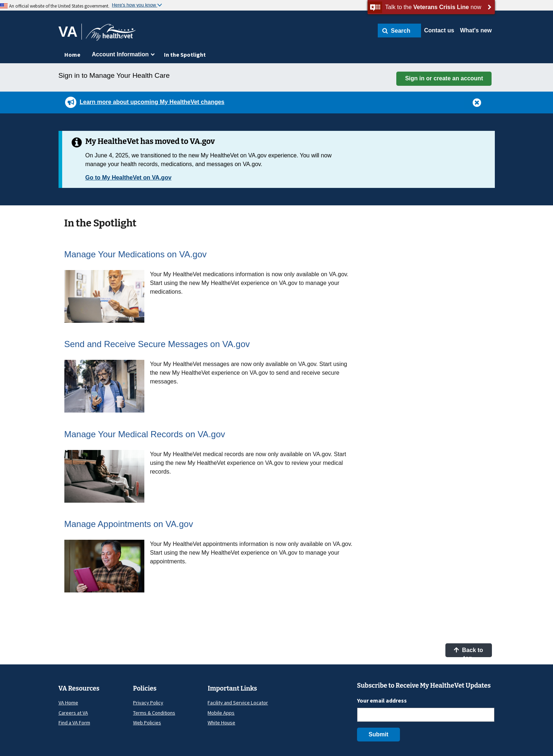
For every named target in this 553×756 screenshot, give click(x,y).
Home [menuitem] (72, 55)
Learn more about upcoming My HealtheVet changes (152, 102)
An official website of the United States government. (59, 6)
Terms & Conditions (154, 713)
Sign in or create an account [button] (444, 78)
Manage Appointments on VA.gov (129, 524)
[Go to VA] (70, 32)
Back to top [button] (468, 652)
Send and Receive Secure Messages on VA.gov (157, 344)
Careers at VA (73, 713)
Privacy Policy (148, 703)
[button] (399, 31)
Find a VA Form (74, 723)
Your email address (382, 700)
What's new (476, 30)
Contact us (439, 30)
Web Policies (147, 723)
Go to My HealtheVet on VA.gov (129, 178)
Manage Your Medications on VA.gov (136, 254)
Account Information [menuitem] (120, 54)
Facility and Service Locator (238, 703)
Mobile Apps (221, 713)
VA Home (68, 703)
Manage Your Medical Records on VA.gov (145, 434)
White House (221, 723)
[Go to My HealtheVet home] (111, 35)
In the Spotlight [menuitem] (185, 55)
